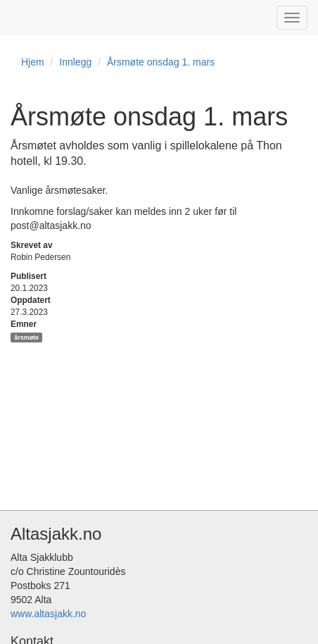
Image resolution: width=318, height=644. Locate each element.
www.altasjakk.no (48, 614)
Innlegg (75, 62)
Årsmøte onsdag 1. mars (161, 62)
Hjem (33, 62)
